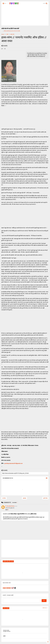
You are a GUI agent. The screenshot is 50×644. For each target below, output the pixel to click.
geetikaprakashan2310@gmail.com (13, 463)
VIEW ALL (45, 608)
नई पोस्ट (4, 498)
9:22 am (16, 506)
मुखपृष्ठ (4, 636)
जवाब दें (7, 510)
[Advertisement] (25, 16)
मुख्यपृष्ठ (25, 498)
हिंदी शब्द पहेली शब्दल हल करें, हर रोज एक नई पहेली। (12, 31)
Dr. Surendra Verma (10, 506)
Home (3, 34)
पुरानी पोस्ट (45, 498)
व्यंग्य (7, 34)
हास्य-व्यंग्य (12, 34)
